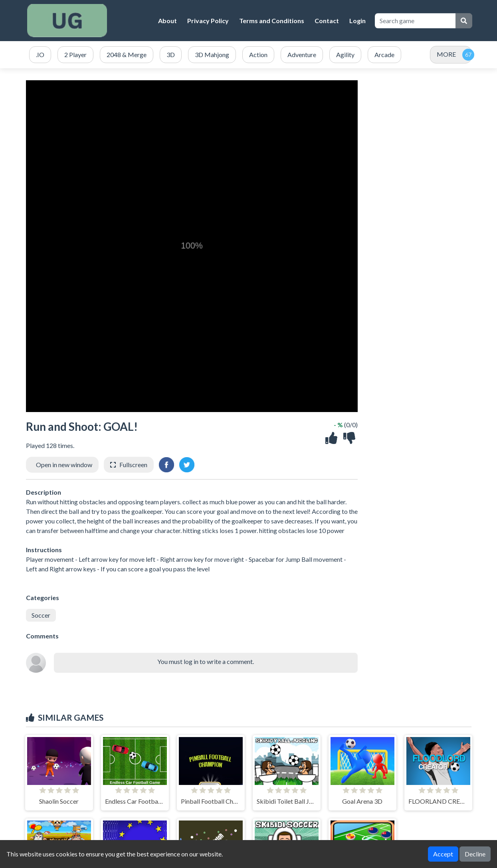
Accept (443, 854)
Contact (327, 21)
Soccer (41, 615)
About (167, 21)
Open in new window (64, 465)
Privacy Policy (208, 21)
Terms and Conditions (272, 21)
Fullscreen (133, 465)
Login (357, 21)
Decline (475, 854)
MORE (446, 54)
